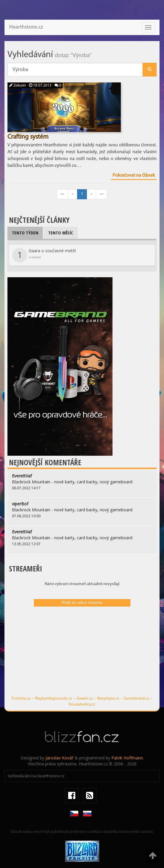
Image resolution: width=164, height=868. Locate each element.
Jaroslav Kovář (60, 758)
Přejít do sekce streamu (82, 603)
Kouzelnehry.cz (82, 705)
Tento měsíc (61, 233)
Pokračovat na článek (134, 176)
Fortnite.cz (21, 699)
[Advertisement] (82, 654)
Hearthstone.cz (26, 27)
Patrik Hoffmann (127, 758)
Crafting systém (28, 137)
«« (63, 194)
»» (101, 194)
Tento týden (25, 233)
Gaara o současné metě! (44, 255)
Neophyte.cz (108, 699)
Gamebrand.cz (136, 699)
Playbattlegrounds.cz (53, 699)
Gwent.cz (85, 699)
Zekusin (18, 86)
